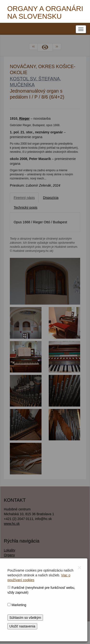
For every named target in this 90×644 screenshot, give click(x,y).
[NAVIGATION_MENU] (81, 29)
